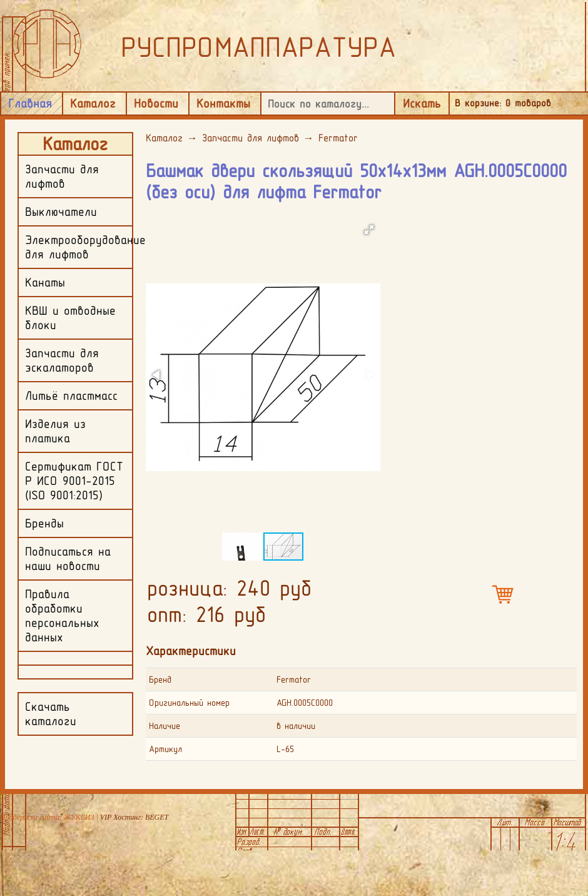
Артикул (165, 749)
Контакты (223, 103)
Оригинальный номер (189, 703)
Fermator (338, 138)
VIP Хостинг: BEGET (134, 817)
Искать (422, 103)
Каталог (93, 103)
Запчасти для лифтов (251, 138)
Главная (30, 103)
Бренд (160, 680)
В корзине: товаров (503, 103)
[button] (369, 230)
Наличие (165, 726)
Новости (156, 103)
